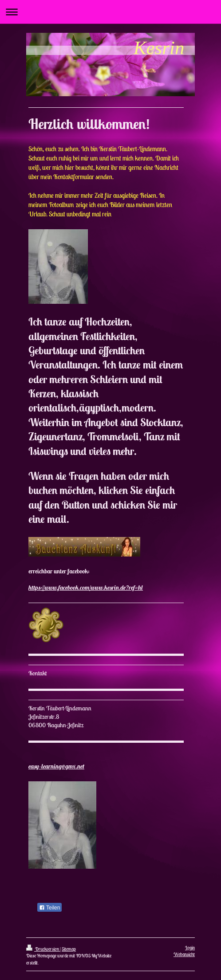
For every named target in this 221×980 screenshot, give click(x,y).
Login (190, 948)
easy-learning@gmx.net (56, 766)
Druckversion (43, 949)
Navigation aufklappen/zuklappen (110, 12)
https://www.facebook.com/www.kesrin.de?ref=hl (86, 588)
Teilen (49, 908)
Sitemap (69, 949)
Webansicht (184, 954)
